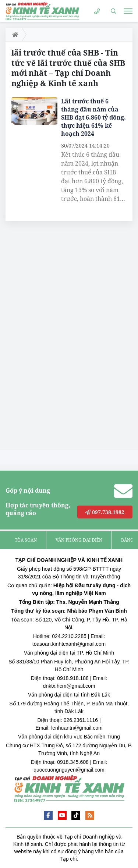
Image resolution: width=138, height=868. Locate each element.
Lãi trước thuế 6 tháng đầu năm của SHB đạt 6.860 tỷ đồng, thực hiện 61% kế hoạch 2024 (93, 117)
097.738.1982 (105, 512)
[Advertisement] (61, 337)
